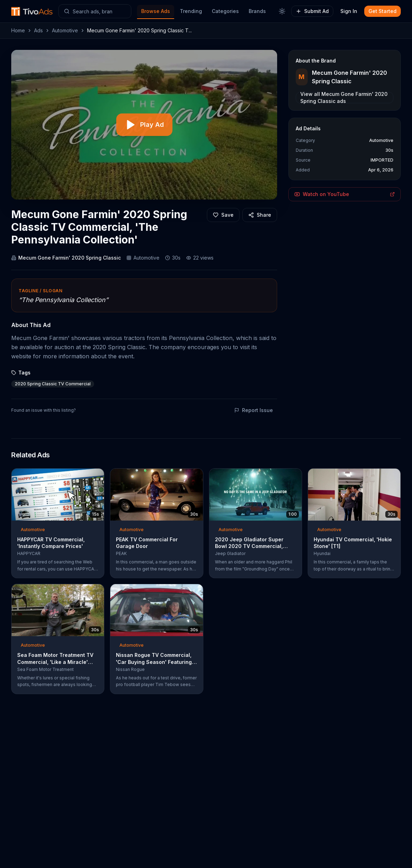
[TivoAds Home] (32, 11)
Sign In (349, 11)
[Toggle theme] (282, 11)
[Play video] (144, 125)
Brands (257, 11)
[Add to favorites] (223, 215)
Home (18, 30)
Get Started (382, 11)
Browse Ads (156, 11)
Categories (225, 11)
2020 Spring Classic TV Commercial (53, 384)
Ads (38, 30)
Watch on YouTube (345, 194)
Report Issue (254, 410)
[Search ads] (95, 11)
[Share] (260, 215)
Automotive (65, 30)
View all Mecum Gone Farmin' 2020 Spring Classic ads (344, 98)
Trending (191, 11)
